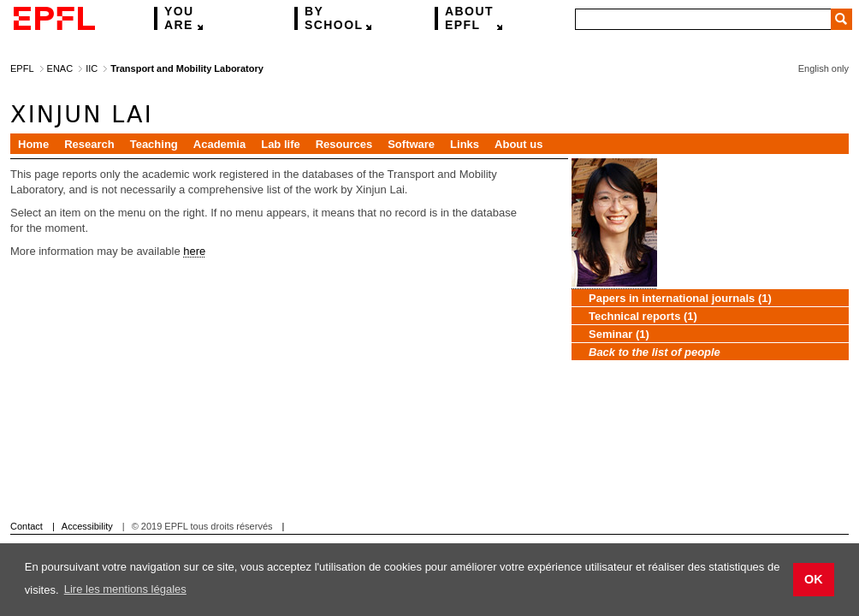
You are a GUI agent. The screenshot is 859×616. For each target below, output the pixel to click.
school (334, 18)
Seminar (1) (619, 334)
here (194, 251)
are (179, 18)
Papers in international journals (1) (680, 298)
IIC (92, 68)
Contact (27, 526)
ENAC (60, 68)
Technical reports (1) (643, 316)
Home (33, 144)
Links (465, 144)
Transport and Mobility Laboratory (187, 68)
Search (841, 19)
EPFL (469, 18)
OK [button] (814, 579)
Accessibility (87, 526)
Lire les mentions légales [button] (125, 589)
